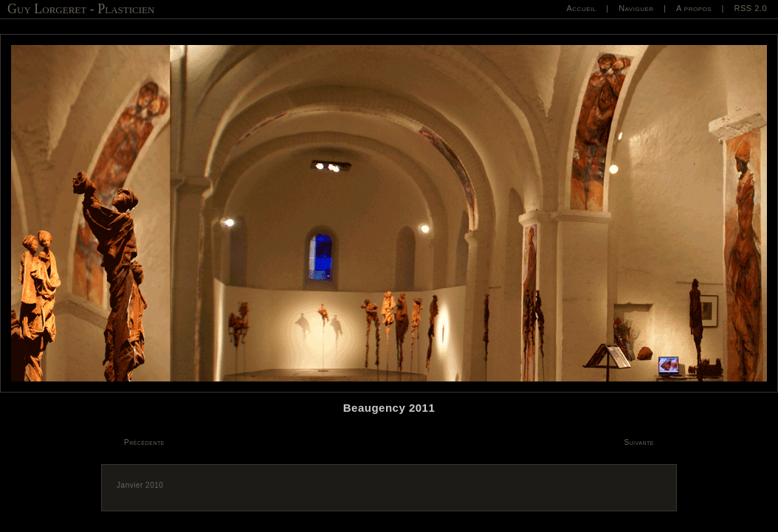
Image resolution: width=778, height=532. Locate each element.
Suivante (639, 442)
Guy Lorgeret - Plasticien (81, 9)
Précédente (144, 442)
